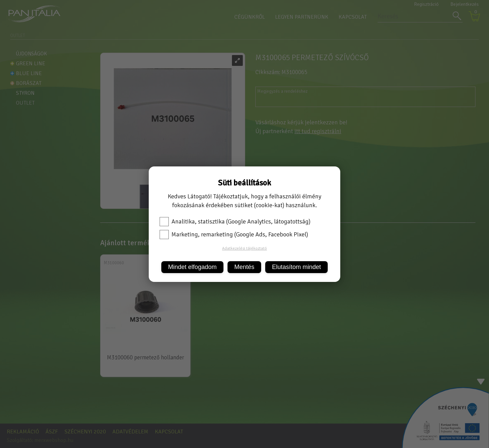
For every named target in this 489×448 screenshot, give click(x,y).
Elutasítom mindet (296, 267)
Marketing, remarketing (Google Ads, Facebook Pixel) (234, 234)
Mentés (244, 267)
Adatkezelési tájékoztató (244, 248)
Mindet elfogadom (192, 267)
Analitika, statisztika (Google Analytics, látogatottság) (235, 221)
